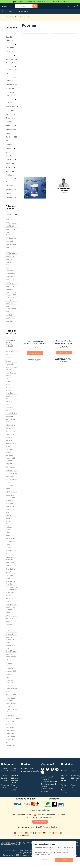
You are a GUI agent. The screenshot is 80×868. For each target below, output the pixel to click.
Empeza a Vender (22, 12)
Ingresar (67, 6)
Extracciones (10, 96)
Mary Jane (9, 575)
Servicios (9, 190)
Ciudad (8, 214)
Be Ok (8, 628)
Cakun (8, 382)
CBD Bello (9, 303)
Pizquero (9, 464)
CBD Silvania (10, 226)
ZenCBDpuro (10, 746)
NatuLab (9, 355)
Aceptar (64, 860)
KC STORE (35, 361)
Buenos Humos (11, 689)
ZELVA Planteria (11, 492)
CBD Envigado (11, 223)
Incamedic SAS (11, 431)
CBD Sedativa (10, 506)
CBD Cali (9, 315)
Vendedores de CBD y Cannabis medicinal (10, 343)
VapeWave (9, 486)
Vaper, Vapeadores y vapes (11, 129)
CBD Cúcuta (10, 256)
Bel (7, 660)
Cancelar (44, 860)
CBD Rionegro (11, 321)
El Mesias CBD (11, 695)
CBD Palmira (10, 283)
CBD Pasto (9, 259)
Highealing (9, 428)
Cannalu (8, 692)
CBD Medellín (10, 280)
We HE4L (9, 613)
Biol (7, 379)
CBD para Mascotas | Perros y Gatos (12, 59)
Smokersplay (10, 541)
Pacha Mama (10, 728)
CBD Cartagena (11, 253)
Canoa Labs (10, 548)
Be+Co (8, 631)
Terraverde (9, 361)
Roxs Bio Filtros (11, 473)
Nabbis (8, 724)
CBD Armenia (10, 274)
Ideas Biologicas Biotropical (9, 680)
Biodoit (8, 545)
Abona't (8, 572)
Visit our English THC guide (52, 827)
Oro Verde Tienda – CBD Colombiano (10, 458)
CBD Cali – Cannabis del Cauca (10, 640)
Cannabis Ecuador (40, 822)
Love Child (9, 441)
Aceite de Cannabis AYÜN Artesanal (11, 709)
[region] (54, 852)
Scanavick (9, 739)
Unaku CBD (10, 593)
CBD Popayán (10, 318)
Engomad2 (10, 416)
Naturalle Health (11, 569)
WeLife (8, 743)
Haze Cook (10, 503)
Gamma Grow (11, 554)
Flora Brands (10, 622)
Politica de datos (45, 855)
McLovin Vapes (11, 352)
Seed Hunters (10, 476)
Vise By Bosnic (11, 704)
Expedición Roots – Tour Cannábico (10, 498)
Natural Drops (11, 651)
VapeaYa (9, 483)
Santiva (8, 566)
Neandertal (9, 453)
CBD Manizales (11, 277)
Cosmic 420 (10, 510)
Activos (8, 686)
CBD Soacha (10, 229)
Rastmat (9, 470)
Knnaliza (9, 358)
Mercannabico (11, 578)
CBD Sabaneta (11, 238)
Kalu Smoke (10, 434)
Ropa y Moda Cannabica (10, 152)
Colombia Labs (11, 551)
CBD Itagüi (9, 241)
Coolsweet (9, 408)
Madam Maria (11, 444)
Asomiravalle (10, 731)
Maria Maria (10, 563)
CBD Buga (9, 220)
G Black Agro (10, 425)
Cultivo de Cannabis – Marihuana (11, 118)
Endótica (9, 518)
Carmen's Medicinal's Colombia (9, 391)
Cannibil (8, 385)
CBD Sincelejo (11, 244)
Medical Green (11, 721)
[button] (11, 214)
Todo (10, 12)
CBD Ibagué (10, 289)
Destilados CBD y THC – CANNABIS (11, 141)
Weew (8, 489)
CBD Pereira (10, 286)
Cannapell (9, 634)
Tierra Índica (10, 364)
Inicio (5, 17)
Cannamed (10, 715)
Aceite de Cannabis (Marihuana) (10, 171)
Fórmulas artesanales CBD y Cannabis (12, 107)
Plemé (8, 533)
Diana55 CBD (10, 674)
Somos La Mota (11, 480)
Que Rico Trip (10, 467)
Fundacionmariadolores (14, 718)
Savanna (9, 625)
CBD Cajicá (10, 312)
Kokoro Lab (10, 438)
